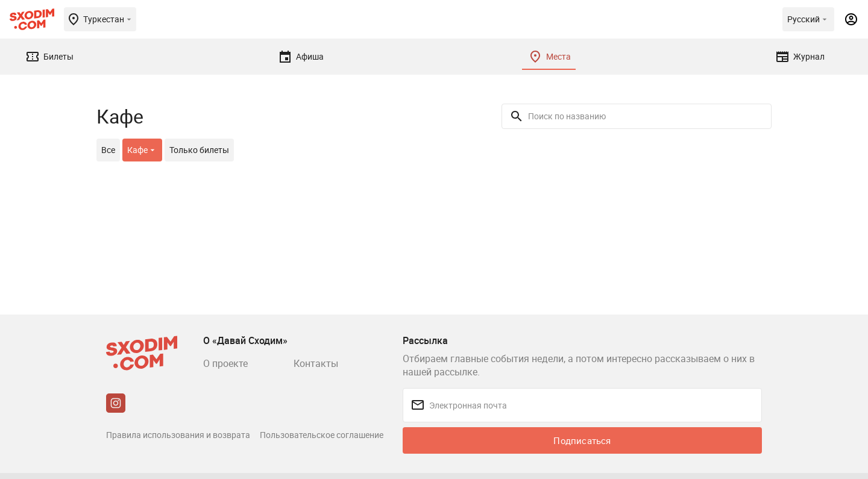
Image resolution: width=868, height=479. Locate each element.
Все (108, 150)
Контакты (316, 363)
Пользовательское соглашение (322, 435)
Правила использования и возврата (178, 435)
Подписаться (582, 440)
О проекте (225, 363)
